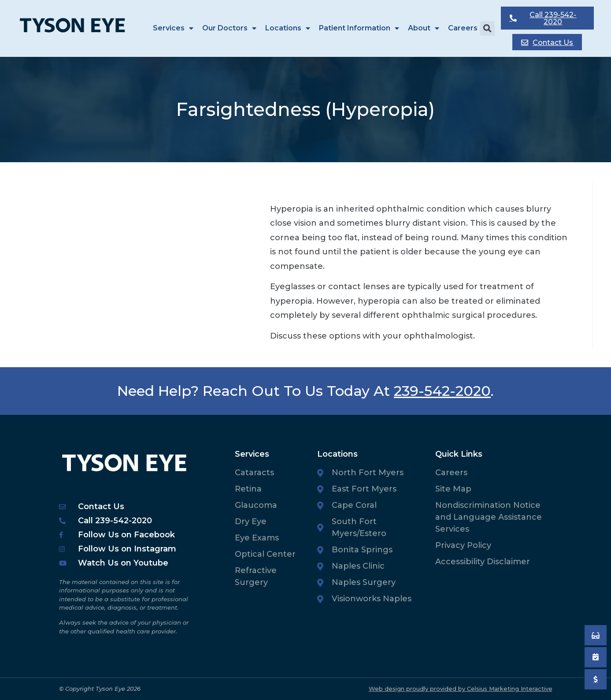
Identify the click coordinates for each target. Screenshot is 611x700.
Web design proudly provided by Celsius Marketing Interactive (461, 689)
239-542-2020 (442, 391)
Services (173, 28)
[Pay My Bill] (596, 679)
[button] (487, 28)
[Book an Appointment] (596, 635)
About (424, 28)
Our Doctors (229, 28)
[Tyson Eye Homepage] (78, 28)
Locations (288, 28)
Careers (463, 28)
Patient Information (359, 28)
